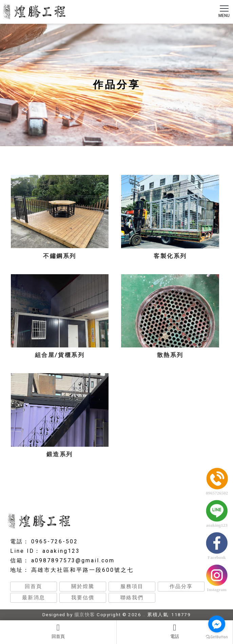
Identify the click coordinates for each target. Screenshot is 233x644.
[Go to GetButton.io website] (217, 637)
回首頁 (58, 631)
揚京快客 (85, 615)
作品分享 (181, 586)
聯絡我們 (132, 598)
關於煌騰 (83, 586)
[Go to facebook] (217, 624)
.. (144, 615)
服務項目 (132, 586)
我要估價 (83, 598)
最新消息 (34, 598)
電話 (175, 631)
